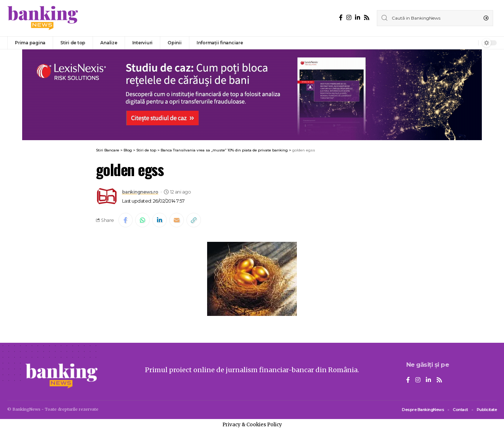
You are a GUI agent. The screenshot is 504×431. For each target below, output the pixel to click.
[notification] (471, 43)
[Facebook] (341, 18)
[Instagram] (349, 18)
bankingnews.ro (141, 192)
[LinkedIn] (358, 18)
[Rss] (367, 18)
